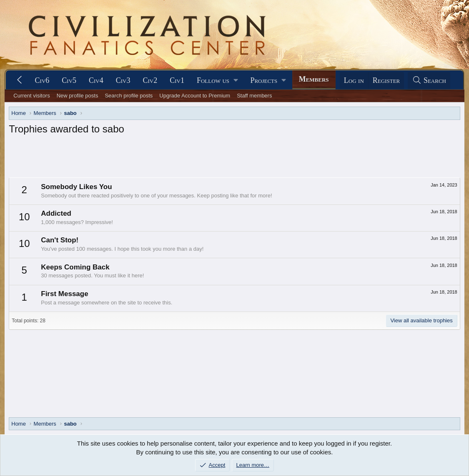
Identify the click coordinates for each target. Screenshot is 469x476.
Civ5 (69, 80)
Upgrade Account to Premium (195, 96)
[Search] (429, 81)
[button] (217, 81)
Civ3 (123, 80)
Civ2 (150, 80)
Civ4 (96, 80)
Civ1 (177, 80)
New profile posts (78, 96)
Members (314, 79)
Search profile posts (129, 96)
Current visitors (31, 96)
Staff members (254, 96)
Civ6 (42, 80)
